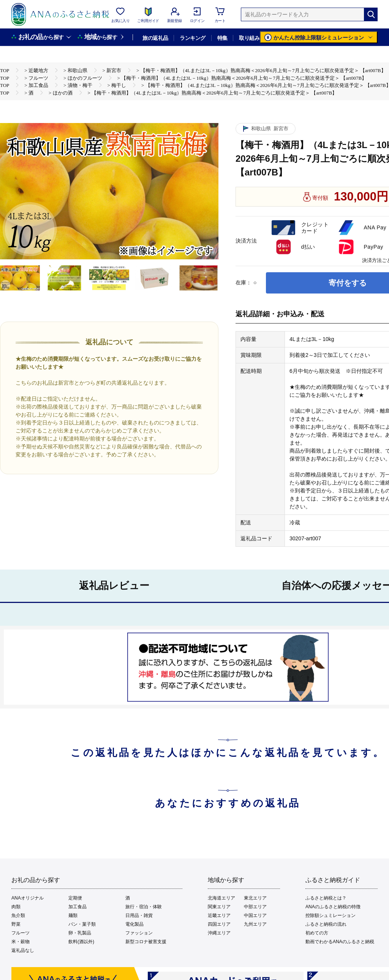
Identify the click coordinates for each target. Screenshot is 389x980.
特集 (222, 38)
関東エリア (219, 907)
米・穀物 (21, 942)
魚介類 (18, 915)
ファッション (139, 933)
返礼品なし (23, 950)
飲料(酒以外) (81, 942)
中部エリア (255, 907)
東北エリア (255, 898)
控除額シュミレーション (330, 915)
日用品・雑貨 (139, 915)
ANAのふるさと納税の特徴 (333, 907)
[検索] (371, 14)
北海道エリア (221, 898)
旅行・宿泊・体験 (144, 907)
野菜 (16, 924)
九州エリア (255, 924)
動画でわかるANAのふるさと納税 (340, 942)
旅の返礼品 (155, 38)
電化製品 (134, 924)
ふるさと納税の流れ (326, 924)
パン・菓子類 (82, 924)
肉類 (16, 907)
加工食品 (77, 907)
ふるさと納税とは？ (326, 898)
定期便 (75, 898)
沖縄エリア (219, 933)
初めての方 (317, 933)
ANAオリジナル (28, 898)
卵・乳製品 (80, 933)
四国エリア (219, 924)
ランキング (192, 38)
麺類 (73, 915)
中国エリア (255, 915)
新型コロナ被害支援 (146, 942)
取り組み (249, 38)
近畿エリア (219, 915)
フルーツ (21, 933)
